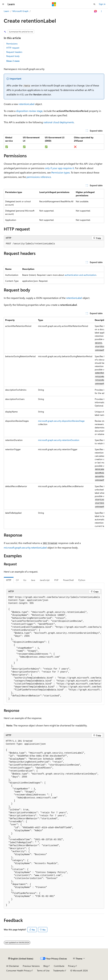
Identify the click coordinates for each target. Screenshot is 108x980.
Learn (6, 11)
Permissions (12, 44)
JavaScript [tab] (45, 580)
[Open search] (94, 4)
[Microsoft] (54, 4)
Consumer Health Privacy (19, 970)
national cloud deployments (59, 122)
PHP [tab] (56, 580)
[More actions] (101, 11)
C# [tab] (17, 580)
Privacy (72, 966)
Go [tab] (25, 580)
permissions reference (39, 177)
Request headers (14, 52)
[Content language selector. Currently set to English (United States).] (21, 959)
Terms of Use (43, 970)
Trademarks (59, 970)
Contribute (59, 966)
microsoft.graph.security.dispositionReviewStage (61, 421)
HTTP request (13, 48)
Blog (46, 966)
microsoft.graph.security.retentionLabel (25, 548)
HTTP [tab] (9, 580)
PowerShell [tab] (68, 580)
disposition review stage (29, 111)
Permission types (61, 172)
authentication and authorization (80, 275)
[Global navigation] (3, 4)
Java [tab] (33, 580)
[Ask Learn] (96, 11)
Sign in (102, 4)
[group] (54, 423)
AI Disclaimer (13, 966)
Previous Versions (31, 966)
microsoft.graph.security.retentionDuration (59, 440)
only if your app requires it (59, 168)
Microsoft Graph (20, 11)
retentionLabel (27, 104)
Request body (13, 56)
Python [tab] (82, 580)
